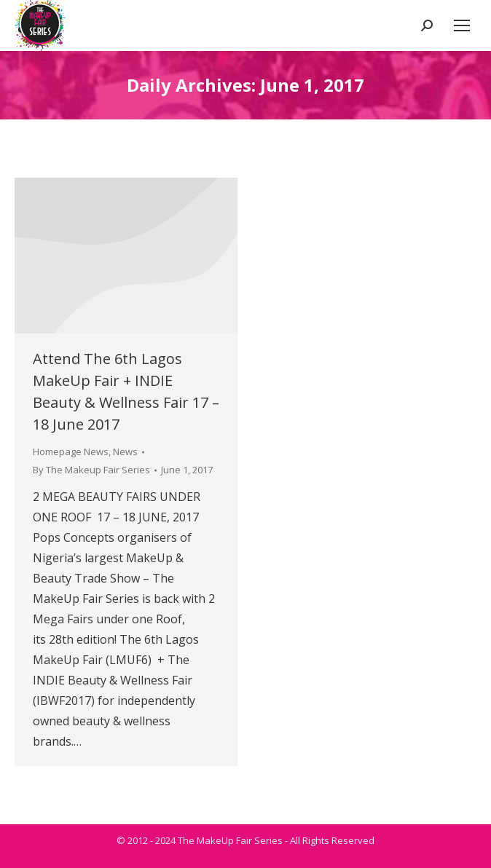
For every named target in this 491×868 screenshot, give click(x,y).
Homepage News (71, 451)
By (91, 470)
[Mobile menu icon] (462, 25)
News (125, 451)
